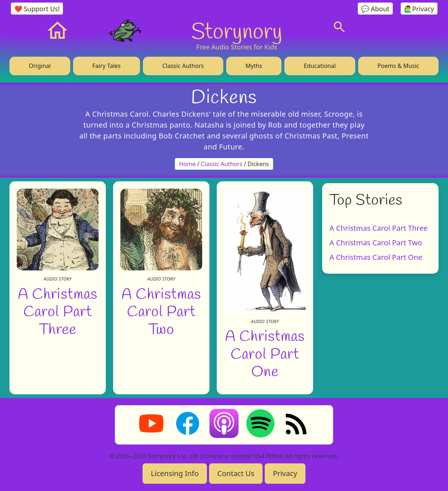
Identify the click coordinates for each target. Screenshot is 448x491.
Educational (320, 66)
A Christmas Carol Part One (265, 353)
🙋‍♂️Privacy (419, 9)
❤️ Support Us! (37, 9)
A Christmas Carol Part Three (57, 311)
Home (188, 164)
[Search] (339, 27)
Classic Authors (183, 66)
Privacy (285, 473)
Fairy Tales (107, 66)
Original (40, 66)
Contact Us (236, 473)
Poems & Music (398, 66)
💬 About (375, 9)
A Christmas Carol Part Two (161, 311)
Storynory (237, 31)
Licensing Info (175, 473)
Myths (254, 66)
